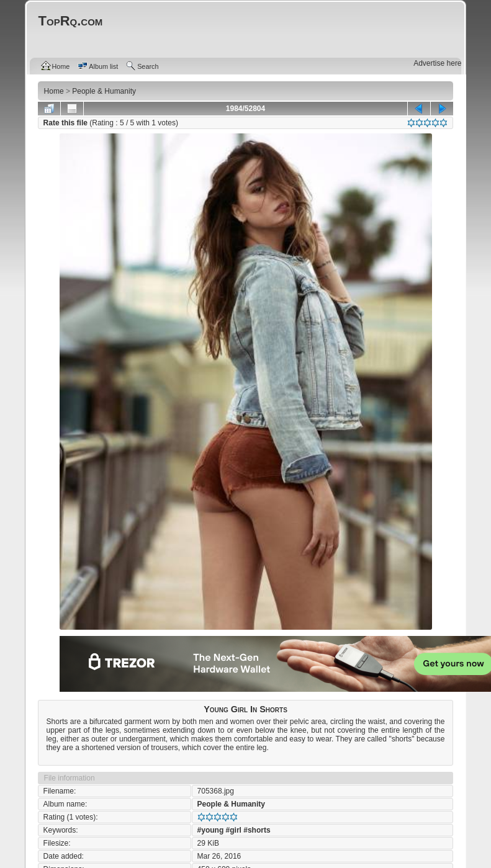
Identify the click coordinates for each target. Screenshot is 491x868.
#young (211, 830)
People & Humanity (231, 804)
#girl (234, 830)
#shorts (257, 830)
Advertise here (437, 63)
